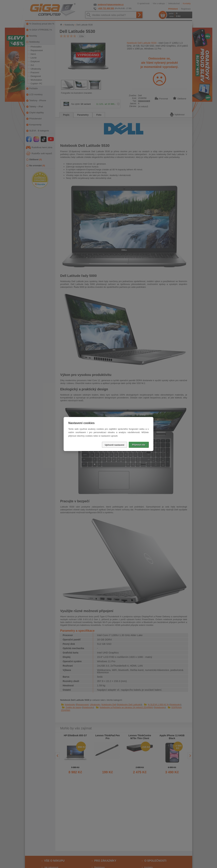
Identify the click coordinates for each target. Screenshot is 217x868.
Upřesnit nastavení (115, 445)
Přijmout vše (139, 445)
